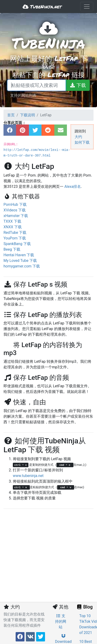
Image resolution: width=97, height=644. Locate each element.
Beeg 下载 (12, 249)
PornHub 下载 (15, 205)
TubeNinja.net (42, 7)
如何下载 (82, 142)
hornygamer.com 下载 (22, 266)
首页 (11, 115)
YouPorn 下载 (15, 238)
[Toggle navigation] (87, 7)
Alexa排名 (73, 187)
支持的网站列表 (23, 95)
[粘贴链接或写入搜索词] (36, 85)
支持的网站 (61, 621)
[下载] (78, 85)
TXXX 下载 (12, 221)
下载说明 (28, 115)
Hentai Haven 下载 (19, 255)
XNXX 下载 (13, 227)
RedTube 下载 (15, 233)
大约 (78, 137)
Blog (84, 607)
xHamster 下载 (16, 216)
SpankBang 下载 (17, 244)
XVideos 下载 (15, 210)
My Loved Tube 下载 (20, 261)
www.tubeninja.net (28, 476)
